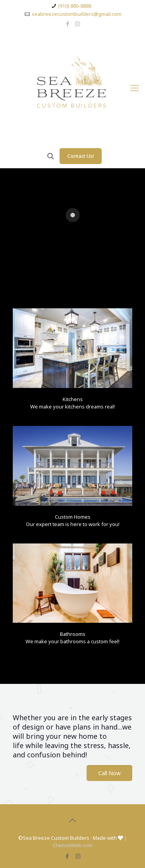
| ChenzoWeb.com (90, 842)
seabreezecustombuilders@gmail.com (77, 14)
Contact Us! (81, 156)
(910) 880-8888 (75, 6)
